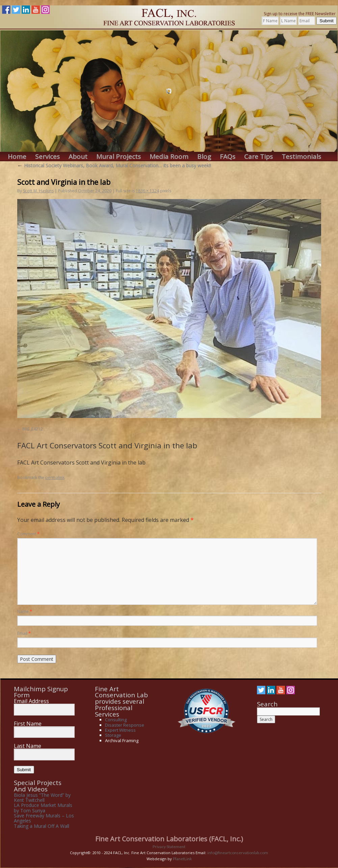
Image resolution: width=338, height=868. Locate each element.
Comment (28, 534)
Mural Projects (119, 157)
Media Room (169, 157)
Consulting (116, 720)
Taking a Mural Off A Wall (42, 826)
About (78, 157)
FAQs (228, 157)
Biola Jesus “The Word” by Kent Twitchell (42, 797)
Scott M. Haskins (38, 191)
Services (47, 157)
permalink (55, 478)
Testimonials (301, 157)
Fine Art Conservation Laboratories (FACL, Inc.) (169, 839)
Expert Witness (120, 730)
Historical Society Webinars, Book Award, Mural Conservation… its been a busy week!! (114, 165)
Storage (113, 735)
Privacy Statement (169, 847)
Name (25, 611)
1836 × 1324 (147, 191)
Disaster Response (125, 725)
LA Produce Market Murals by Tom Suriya (43, 808)
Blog (204, 157)
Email (24, 633)
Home (17, 157)
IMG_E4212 (33, 429)
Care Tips (258, 157)
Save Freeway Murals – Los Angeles (44, 818)
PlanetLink (182, 859)
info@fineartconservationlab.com (238, 853)
